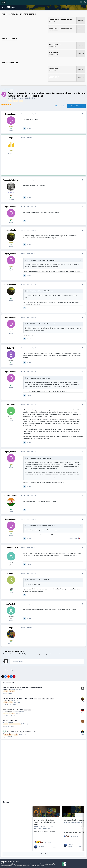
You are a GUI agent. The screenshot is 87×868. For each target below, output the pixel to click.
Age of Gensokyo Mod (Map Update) (13, 705)
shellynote (7, 685)
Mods (33, 98)
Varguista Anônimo (11, 180)
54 (11, 586)
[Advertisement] (43, 155)
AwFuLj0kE (11, 600)
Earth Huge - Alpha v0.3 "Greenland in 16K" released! (18, 694)
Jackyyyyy (11, 402)
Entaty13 (11, 346)
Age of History (8, 7)
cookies (12, 864)
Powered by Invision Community (44, 858)
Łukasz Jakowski (39, 821)
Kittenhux (11, 569)
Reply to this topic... (18, 657)
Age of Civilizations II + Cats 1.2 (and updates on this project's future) (22, 683)
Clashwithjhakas (11, 491)
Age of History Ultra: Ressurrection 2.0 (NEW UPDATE (22, 726)
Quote (28, 128)
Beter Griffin (7, 696)
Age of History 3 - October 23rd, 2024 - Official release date (45, 817)
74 (11, 638)
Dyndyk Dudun (14, 98)
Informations (38, 823)
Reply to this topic (76, 106)
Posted (27, 114)
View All (44, 848)
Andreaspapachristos (11, 545)
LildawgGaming (8, 707)
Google (11, 138)
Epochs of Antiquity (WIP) (10, 715)
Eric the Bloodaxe (11, 230)
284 (11, 152)
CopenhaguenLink (9, 728)
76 (11, 197)
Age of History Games (38, 866)
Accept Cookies (65, 864)
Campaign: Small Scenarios (74, 815)
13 (11, 245)
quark (6, 717)
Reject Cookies (79, 864)
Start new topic (60, 106)
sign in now (41, 650)
